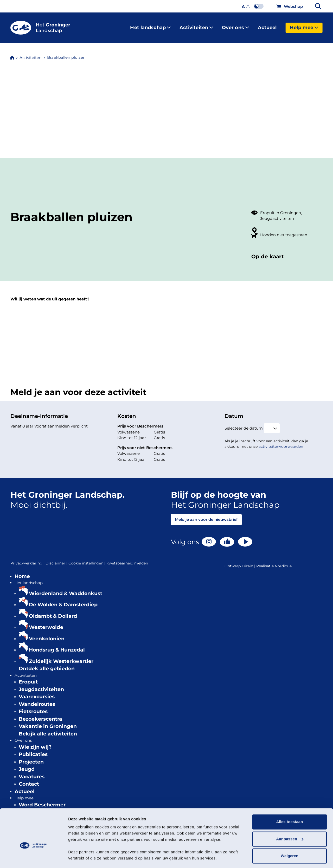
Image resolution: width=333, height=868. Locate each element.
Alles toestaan (289, 807)
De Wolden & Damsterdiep (63, 600)
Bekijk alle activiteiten (48, 730)
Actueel (267, 25)
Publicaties (33, 750)
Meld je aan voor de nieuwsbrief (206, 515)
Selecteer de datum (244, 424)
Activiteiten (196, 25)
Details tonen (81, 858)
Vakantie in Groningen (48, 722)
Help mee (304, 25)
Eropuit (28, 678)
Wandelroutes (37, 700)
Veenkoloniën (47, 634)
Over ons (235, 25)
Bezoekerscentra (40, 715)
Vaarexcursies (37, 692)
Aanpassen (290, 824)
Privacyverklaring (28, 559)
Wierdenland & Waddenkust (66, 589)
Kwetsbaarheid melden (127, 559)
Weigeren (290, 841)
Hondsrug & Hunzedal (57, 646)
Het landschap (150, 25)
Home (22, 572)
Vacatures (32, 772)
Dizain (247, 562)
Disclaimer (57, 559)
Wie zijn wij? (35, 743)
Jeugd (27, 765)
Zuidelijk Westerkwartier (61, 657)
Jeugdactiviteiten (277, 214)
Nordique (283, 562)
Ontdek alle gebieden (47, 664)
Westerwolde (46, 623)
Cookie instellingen (87, 559)
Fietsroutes (33, 707)
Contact (29, 780)
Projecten (31, 758)
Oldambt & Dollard (53, 612)
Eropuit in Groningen (281, 209)
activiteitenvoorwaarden (281, 442)
